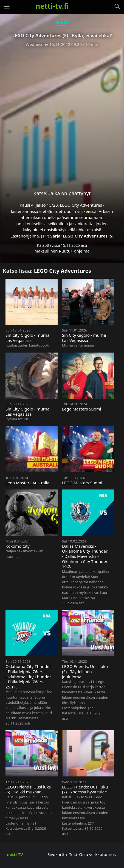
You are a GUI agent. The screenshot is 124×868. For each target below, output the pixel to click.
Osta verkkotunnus (97, 854)
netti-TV (15, 854)
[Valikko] (7, 7)
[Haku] (117, 7)
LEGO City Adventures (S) (88, 236)
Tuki (73, 854)
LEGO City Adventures (63, 271)
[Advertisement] (62, 114)
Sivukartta (57, 854)
